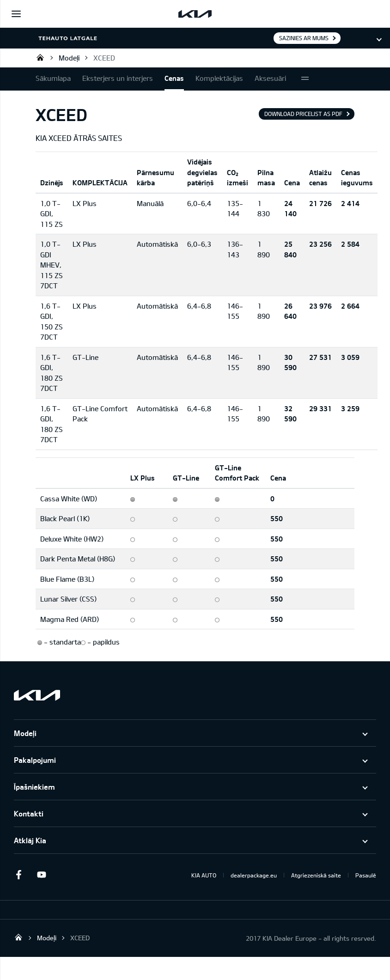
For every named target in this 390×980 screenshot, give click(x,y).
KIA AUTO (204, 875)
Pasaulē (366, 875)
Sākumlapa (53, 78)
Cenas (174, 78)
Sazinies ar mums (304, 38)
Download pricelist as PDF (303, 114)
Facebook (18, 875)
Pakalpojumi (35, 760)
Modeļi (69, 58)
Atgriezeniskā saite (316, 875)
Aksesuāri (270, 78)
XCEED (104, 58)
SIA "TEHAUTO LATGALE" (40, 57)
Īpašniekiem (34, 787)
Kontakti (29, 813)
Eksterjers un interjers (118, 78)
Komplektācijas (219, 78)
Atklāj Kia (30, 840)
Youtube (42, 875)
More (305, 79)
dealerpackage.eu (254, 875)
